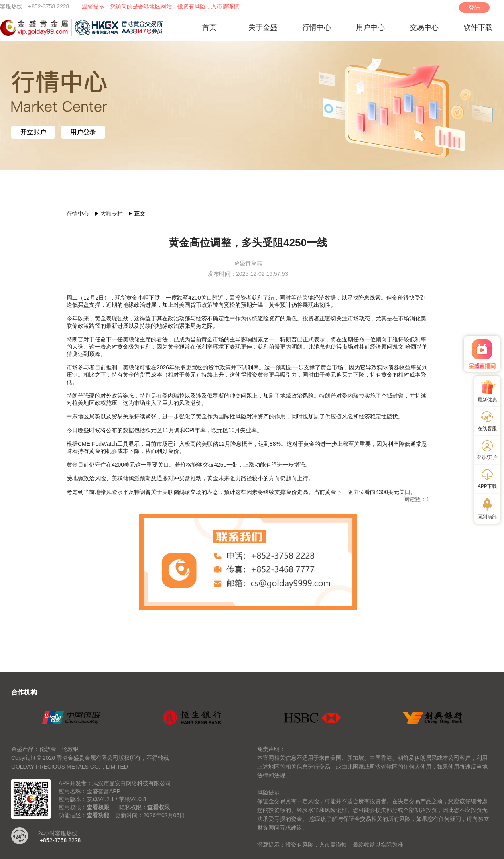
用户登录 (83, 132)
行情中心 (78, 214)
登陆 (474, 8)
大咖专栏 (112, 214)
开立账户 (33, 132)
